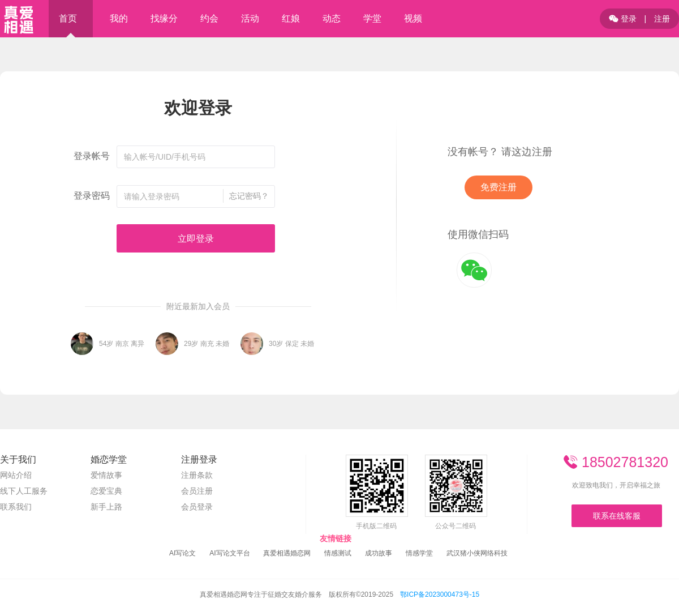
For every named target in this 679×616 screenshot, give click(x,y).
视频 (413, 18)
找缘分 (164, 18)
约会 (209, 18)
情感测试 (338, 553)
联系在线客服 (617, 516)
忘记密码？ (249, 196)
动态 (332, 18)
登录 (623, 19)
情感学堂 (419, 553)
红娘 (291, 18)
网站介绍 (16, 475)
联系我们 (16, 507)
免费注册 (498, 187)
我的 (119, 18)
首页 (68, 18)
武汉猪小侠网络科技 (477, 553)
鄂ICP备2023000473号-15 (440, 594)
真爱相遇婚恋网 (287, 553)
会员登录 (197, 507)
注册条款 (197, 475)
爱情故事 (106, 475)
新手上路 (106, 507)
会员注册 (197, 491)
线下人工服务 (24, 491)
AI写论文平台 (229, 553)
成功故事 (379, 553)
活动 (250, 18)
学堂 (372, 18)
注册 (662, 19)
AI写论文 (182, 553)
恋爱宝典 (106, 491)
